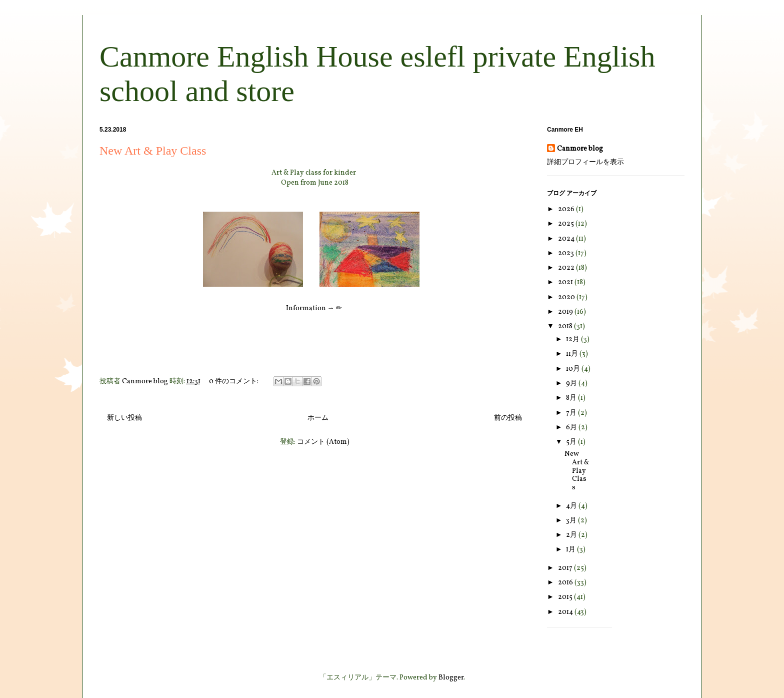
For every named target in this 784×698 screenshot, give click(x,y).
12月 (573, 339)
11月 (573, 354)
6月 (572, 428)
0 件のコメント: (234, 382)
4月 (572, 506)
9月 (572, 384)
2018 (566, 326)
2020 (567, 297)
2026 (567, 209)
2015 (566, 597)
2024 (567, 239)
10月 (574, 369)
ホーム (318, 418)
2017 (566, 568)
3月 (572, 521)
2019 (566, 312)
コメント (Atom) (323, 442)
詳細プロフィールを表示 (585, 162)
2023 (567, 253)
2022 (567, 268)
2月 (572, 535)
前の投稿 (508, 418)
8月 (572, 398)
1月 (571, 550)
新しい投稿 (124, 418)
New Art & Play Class (153, 151)
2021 (566, 282)
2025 (567, 224)
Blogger (451, 678)
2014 (566, 612)
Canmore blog (580, 149)
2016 (566, 583)
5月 (572, 442)
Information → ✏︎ (314, 308)
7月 (572, 413)
